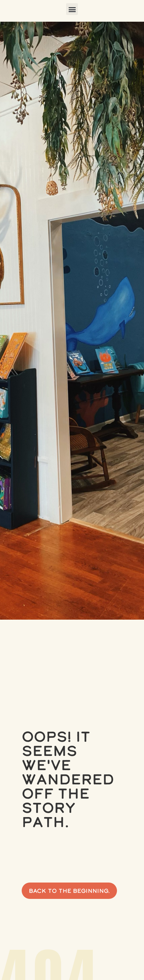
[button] (72, 9)
